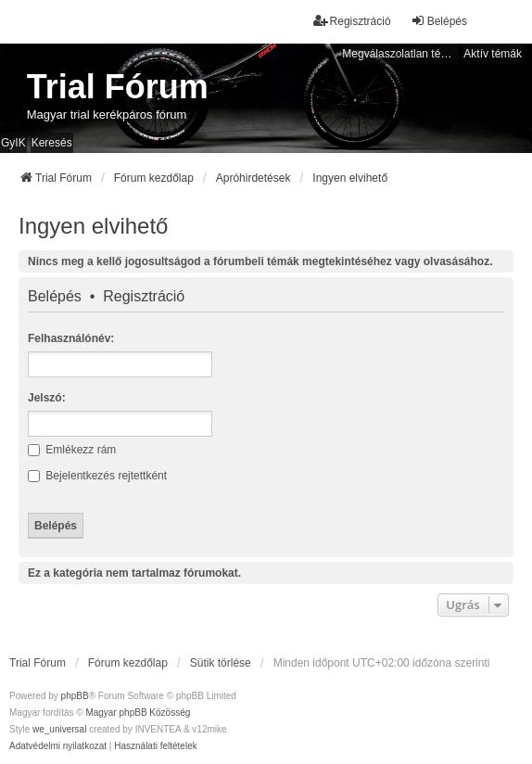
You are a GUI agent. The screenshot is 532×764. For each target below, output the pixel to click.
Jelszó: (47, 398)
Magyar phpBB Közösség (138, 713)
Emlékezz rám (72, 450)
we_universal (59, 729)
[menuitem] (58, 746)
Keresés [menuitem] (52, 143)
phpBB (75, 696)
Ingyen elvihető (93, 226)
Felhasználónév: (71, 338)
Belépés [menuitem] (439, 21)
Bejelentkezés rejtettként (97, 476)
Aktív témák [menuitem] (493, 54)
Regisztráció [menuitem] (352, 21)
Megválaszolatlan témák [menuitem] (400, 54)
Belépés (55, 297)
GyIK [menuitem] (13, 143)
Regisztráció (144, 297)
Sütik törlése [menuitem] (221, 663)
